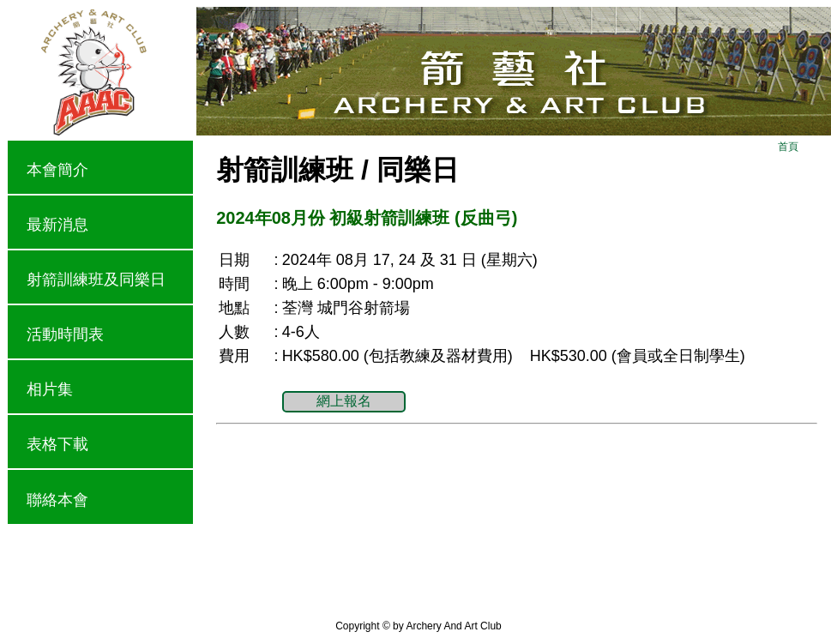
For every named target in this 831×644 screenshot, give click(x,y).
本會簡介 (57, 170)
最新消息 (57, 225)
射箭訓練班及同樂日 (96, 280)
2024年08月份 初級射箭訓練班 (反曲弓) (367, 218)
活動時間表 (65, 334)
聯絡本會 (57, 500)
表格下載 (57, 444)
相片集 (50, 389)
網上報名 (344, 401)
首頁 (788, 147)
